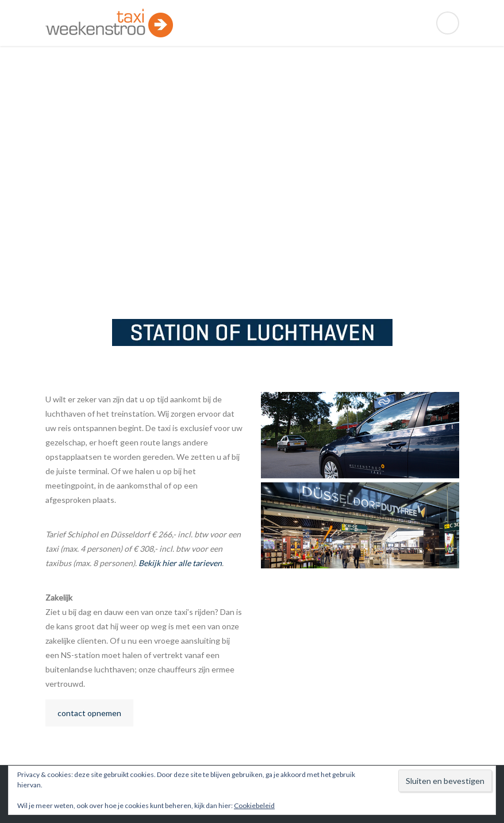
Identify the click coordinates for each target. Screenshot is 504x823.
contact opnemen (89, 713)
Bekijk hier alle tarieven (180, 563)
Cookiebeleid (254, 805)
